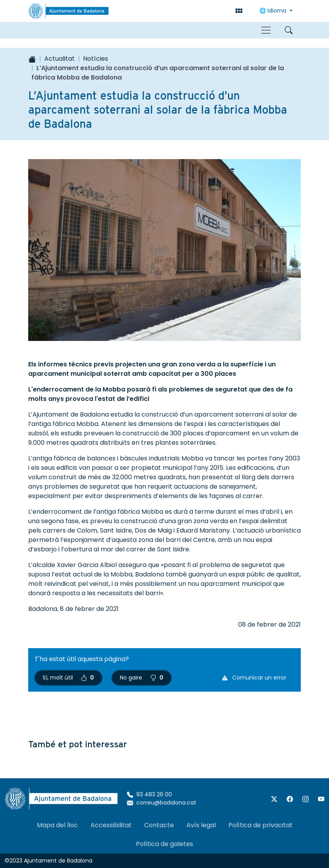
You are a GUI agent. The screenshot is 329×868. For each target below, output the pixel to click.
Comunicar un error (254, 678)
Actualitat (60, 59)
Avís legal (201, 825)
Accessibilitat (111, 825)
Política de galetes (164, 844)
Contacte (159, 825)
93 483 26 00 (149, 794)
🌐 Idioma (274, 11)
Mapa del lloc (57, 825)
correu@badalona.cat (162, 803)
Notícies (96, 59)
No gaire (142, 678)
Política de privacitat (260, 825)
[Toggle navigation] (266, 30)
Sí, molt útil (68, 678)
